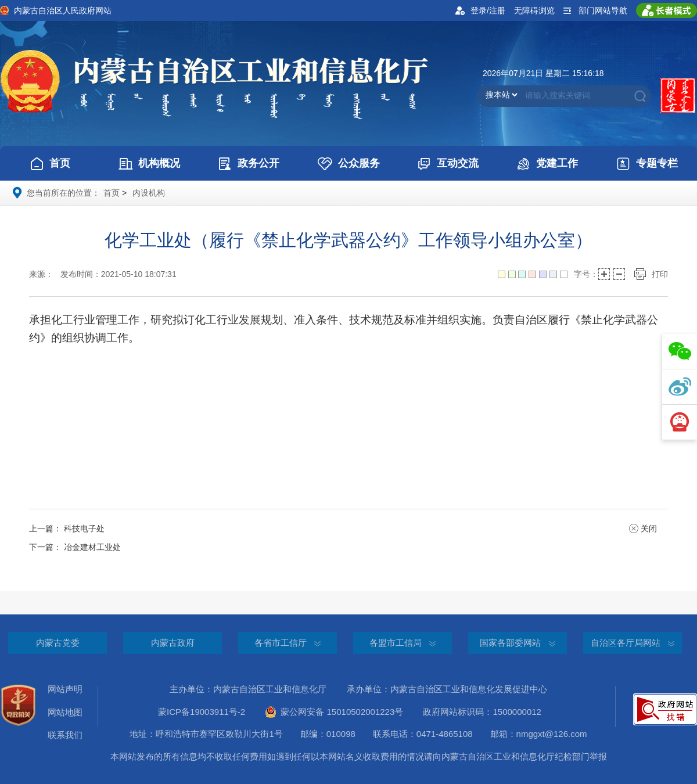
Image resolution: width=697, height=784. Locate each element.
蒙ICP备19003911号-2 (210, 712)
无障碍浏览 (534, 10)
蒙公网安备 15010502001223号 (334, 712)
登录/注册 (488, 10)
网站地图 (65, 712)
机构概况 (149, 164)
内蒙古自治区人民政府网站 (63, 10)
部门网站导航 (603, 10)
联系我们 (65, 735)
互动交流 (448, 164)
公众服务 (348, 164)
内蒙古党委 (58, 643)
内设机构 (149, 193)
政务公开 (249, 164)
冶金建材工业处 (92, 547)
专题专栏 (647, 164)
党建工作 (547, 164)
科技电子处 (84, 528)
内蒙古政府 (173, 643)
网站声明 (65, 689)
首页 (50, 164)
